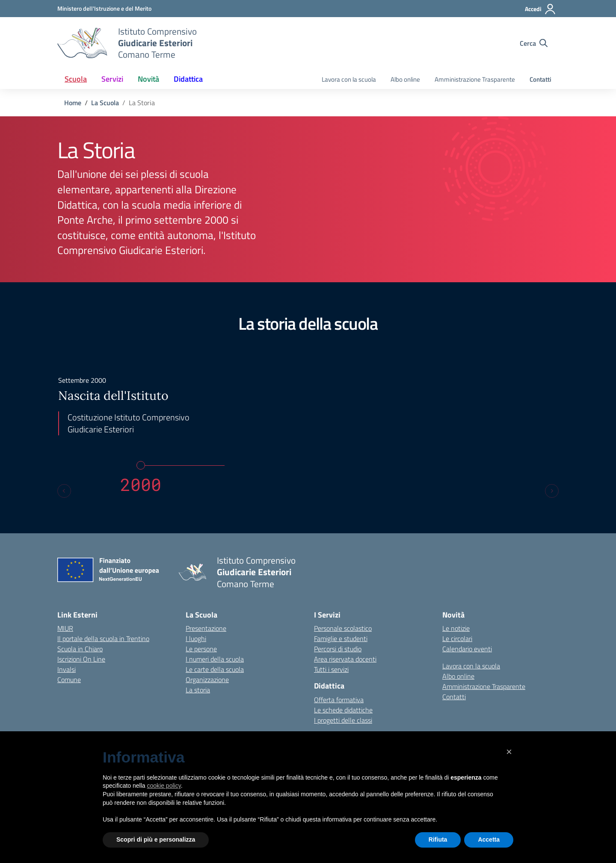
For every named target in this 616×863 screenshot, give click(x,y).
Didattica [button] (188, 79)
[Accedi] (540, 9)
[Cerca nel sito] (534, 43)
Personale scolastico (343, 628)
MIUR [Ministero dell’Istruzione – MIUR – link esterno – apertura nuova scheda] (65, 628)
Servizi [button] (112, 79)
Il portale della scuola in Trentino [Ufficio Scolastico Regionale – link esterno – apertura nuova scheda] (103, 638)
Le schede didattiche (343, 710)
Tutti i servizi (331, 669)
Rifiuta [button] (438, 839)
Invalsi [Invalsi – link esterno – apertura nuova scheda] (67, 669)
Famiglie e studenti (341, 638)
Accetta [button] (489, 839)
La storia (198, 690)
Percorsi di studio (338, 649)
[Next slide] (552, 491)
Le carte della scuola (215, 669)
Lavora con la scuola (349, 79)
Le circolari (457, 638)
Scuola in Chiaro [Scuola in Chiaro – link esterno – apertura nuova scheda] (80, 649)
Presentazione (206, 628)
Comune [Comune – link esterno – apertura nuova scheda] (69, 680)
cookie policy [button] (164, 786)
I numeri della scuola (215, 659)
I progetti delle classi (343, 720)
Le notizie (456, 628)
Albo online (405, 79)
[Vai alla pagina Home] (73, 103)
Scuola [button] (76, 79)
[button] (509, 752)
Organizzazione (207, 680)
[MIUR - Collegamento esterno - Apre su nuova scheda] (104, 8)
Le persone (201, 649)
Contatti (540, 79)
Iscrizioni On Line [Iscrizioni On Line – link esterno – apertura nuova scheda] (81, 659)
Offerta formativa (339, 700)
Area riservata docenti (345, 659)
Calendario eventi (467, 649)
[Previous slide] (64, 491)
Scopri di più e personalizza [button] (156, 839)
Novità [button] (148, 79)
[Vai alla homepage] (82, 43)
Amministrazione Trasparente (475, 79)
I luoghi (196, 638)
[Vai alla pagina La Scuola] (105, 103)
